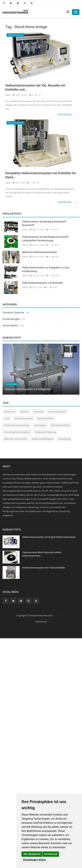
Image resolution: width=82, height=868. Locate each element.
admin (8, 95)
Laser (7, 418)
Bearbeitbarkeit (46, 418)
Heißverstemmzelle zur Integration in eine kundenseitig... (46, 269)
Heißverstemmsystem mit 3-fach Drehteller (44, 568)
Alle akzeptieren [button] (32, 854)
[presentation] (67, 349)
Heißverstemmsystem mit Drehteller (43, 283)
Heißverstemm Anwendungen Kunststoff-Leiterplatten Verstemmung (46, 239)
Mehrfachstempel (24, 418)
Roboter (24, 412)
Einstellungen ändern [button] (35, 860)
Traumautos (60, 615)
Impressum (41, 622)
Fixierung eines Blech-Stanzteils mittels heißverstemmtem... (42, 554)
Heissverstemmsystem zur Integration (28, 389)
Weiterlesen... (67, 115)
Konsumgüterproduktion (17, 432)
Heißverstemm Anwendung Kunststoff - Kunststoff (45, 223)
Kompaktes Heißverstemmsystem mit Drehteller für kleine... (41, 175)
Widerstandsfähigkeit (43, 439)
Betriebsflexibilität (60, 425)
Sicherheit (38, 412)
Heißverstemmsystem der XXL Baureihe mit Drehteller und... (35, 87)
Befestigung (64, 439)
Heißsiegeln (40, 425)
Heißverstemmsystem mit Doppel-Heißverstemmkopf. (49, 537)
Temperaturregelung (45, 432)
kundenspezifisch (57, 412)
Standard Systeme (16, 35)
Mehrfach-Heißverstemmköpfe (40, 252)
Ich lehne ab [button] (51, 854)
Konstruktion (10, 325)
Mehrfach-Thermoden (16, 439)
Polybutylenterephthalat (17, 425)
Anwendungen (11, 319)
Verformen (10, 412)
